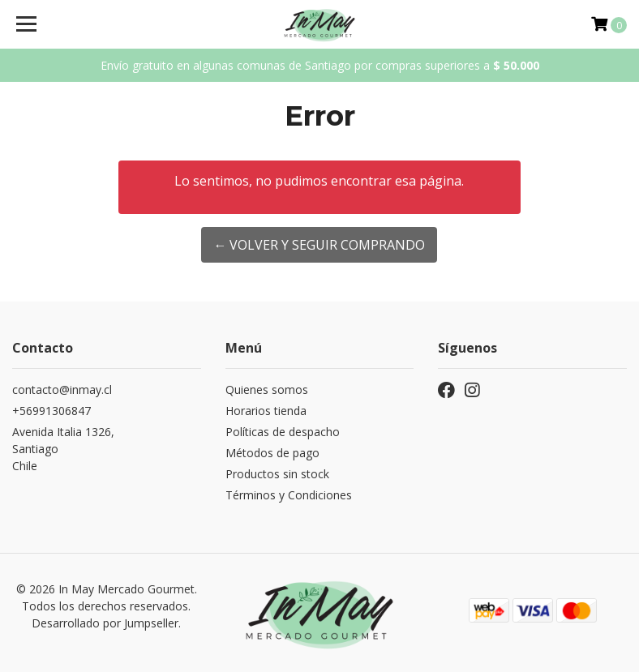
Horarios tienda (266, 411)
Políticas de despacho (283, 432)
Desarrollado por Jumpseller (105, 623)
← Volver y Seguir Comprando (319, 245)
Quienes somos (267, 390)
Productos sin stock (277, 474)
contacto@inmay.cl (62, 390)
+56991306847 (51, 411)
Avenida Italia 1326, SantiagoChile (63, 449)
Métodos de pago (272, 453)
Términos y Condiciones (289, 495)
